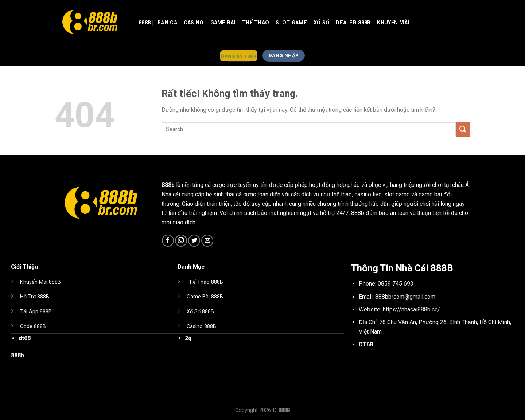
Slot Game (291, 23)
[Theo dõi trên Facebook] (168, 241)
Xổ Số (321, 23)
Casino (194, 23)
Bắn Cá (167, 23)
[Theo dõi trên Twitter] (194, 241)
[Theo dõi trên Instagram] (181, 241)
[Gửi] (463, 129)
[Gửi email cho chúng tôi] (207, 241)
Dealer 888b (353, 23)
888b (145, 23)
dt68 (25, 338)
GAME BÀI (223, 23)
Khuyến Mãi (393, 23)
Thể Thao (256, 23)
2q (188, 338)
